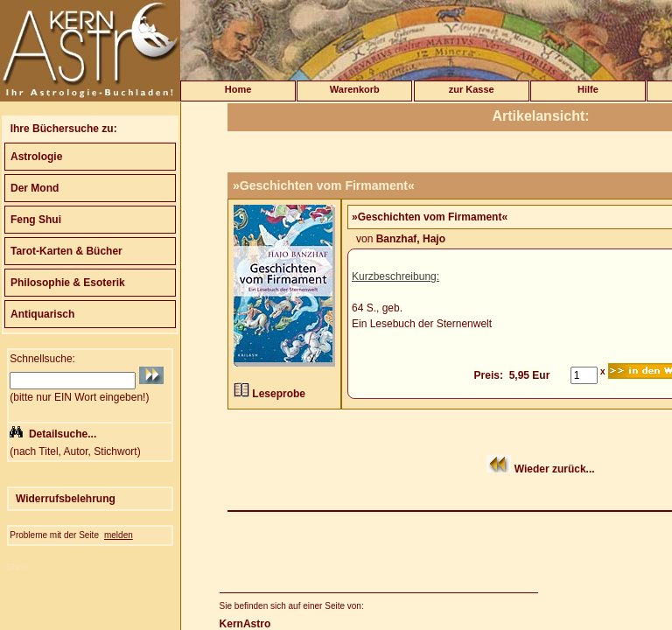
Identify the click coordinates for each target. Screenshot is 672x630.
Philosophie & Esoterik (68, 283)
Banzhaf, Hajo (411, 239)
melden (119, 535)
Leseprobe (279, 394)
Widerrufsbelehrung (66, 499)
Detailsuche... (63, 434)
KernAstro (245, 624)
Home (238, 89)
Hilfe (588, 89)
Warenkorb (355, 89)
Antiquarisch (42, 314)
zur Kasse (472, 89)
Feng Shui (36, 220)
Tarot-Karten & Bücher (66, 251)
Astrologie (36, 157)
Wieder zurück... (555, 469)
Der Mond (35, 188)
